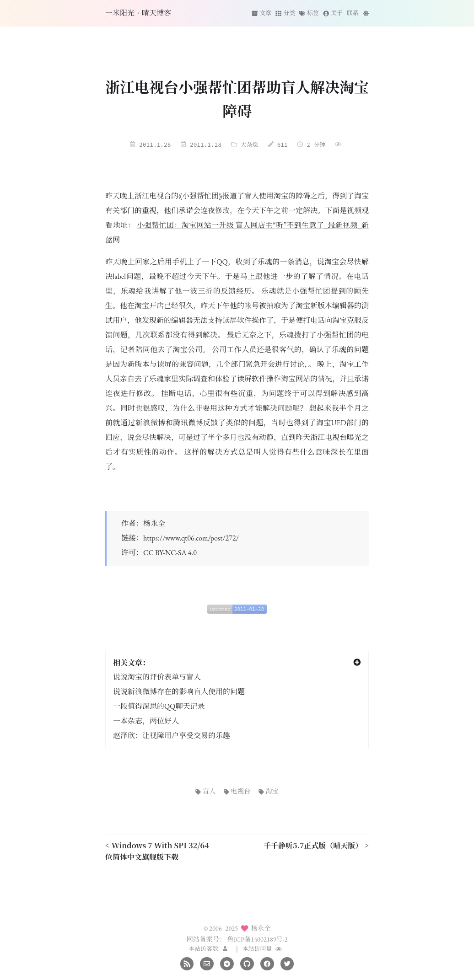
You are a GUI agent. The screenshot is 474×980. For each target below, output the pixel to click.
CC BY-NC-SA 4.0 (170, 553)
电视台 (237, 791)
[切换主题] (366, 13)
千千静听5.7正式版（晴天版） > (316, 845)
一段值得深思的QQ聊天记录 (159, 706)
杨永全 (154, 523)
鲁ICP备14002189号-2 (257, 939)
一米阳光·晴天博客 (138, 13)
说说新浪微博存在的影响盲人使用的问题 (179, 692)
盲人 (205, 791)
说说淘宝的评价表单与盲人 (157, 677)
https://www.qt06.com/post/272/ (191, 538)
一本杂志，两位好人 (146, 721)
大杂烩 (249, 145)
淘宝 (269, 791)
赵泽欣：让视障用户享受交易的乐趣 (172, 736)
